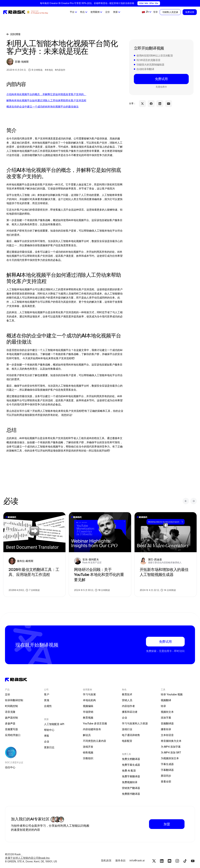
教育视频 (88, 718)
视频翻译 (166, 700)
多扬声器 (10, 723)
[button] (73, 12)
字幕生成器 (167, 764)
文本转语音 (167, 735)
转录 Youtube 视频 (172, 694)
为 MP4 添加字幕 (171, 747)
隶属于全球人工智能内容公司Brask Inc (27, 858)
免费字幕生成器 (131, 765)
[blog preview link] (34, 554)
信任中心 (10, 767)
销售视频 (88, 752)
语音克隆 (10, 712)
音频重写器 (11, 729)
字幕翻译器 (167, 770)
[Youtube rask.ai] (193, 861)
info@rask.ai (137, 860)
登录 (155, 12)
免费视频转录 (130, 782)
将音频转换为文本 (171, 741)
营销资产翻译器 (131, 788)
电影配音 (127, 741)
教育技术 (127, 694)
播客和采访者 (130, 712)
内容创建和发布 (92, 729)
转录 (163, 706)
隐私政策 (106, 860)
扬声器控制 (11, 718)
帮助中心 (49, 730)
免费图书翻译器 (131, 794)
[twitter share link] (142, 104)
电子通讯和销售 (131, 735)
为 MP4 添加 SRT (171, 752)
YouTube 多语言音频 (95, 723)
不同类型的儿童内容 (95, 741)
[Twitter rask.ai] (154, 861)
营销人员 (127, 700)
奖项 (47, 700)
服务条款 (120, 860)
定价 (108, 12)
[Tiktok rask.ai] (185, 861)
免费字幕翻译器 (131, 776)
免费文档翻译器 (131, 759)
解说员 (87, 735)
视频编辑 (88, 706)
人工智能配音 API (54, 724)
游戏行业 (127, 729)
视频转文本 (167, 712)
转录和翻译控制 (14, 700)
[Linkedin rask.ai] (162, 861)
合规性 (48, 706)
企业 (47, 741)
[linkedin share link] (160, 104)
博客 (47, 736)
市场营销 (88, 712)
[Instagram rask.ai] (177, 861)
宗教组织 (88, 758)
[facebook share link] (151, 104)
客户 (47, 694)
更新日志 (49, 747)
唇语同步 (166, 776)
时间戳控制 (11, 706)
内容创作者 (128, 706)
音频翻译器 (167, 723)
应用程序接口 (13, 735)
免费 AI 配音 (129, 771)
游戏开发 (88, 747)
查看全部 (166, 782)
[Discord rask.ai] (170, 861)
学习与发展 (89, 694)
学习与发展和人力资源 (135, 723)
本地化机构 (89, 700)
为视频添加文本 (170, 758)
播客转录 (166, 729)
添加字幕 (166, 718)
